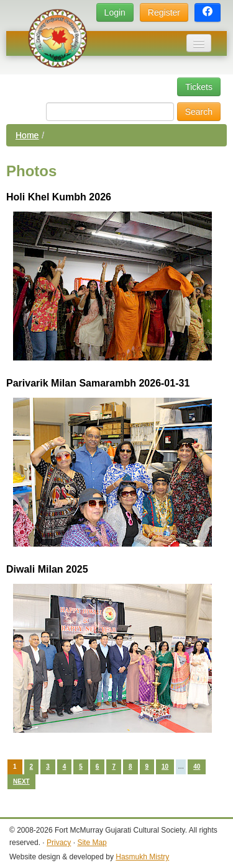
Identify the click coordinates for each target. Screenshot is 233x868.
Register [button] (164, 12)
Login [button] (115, 12)
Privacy (59, 843)
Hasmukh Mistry (142, 857)
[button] (208, 13)
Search (199, 112)
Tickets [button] (199, 87)
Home (27, 135)
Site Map (92, 843)
